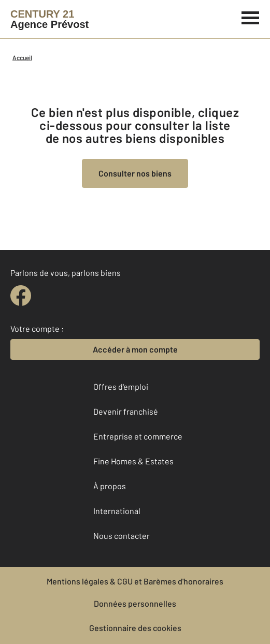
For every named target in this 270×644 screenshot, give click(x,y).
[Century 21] (49, 19)
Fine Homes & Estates (133, 461)
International (117, 511)
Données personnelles (135, 603)
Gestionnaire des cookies (135, 628)
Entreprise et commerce (138, 436)
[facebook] (21, 296)
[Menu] (251, 17)
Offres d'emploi (121, 386)
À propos (110, 486)
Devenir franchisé (126, 411)
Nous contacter (122, 536)
